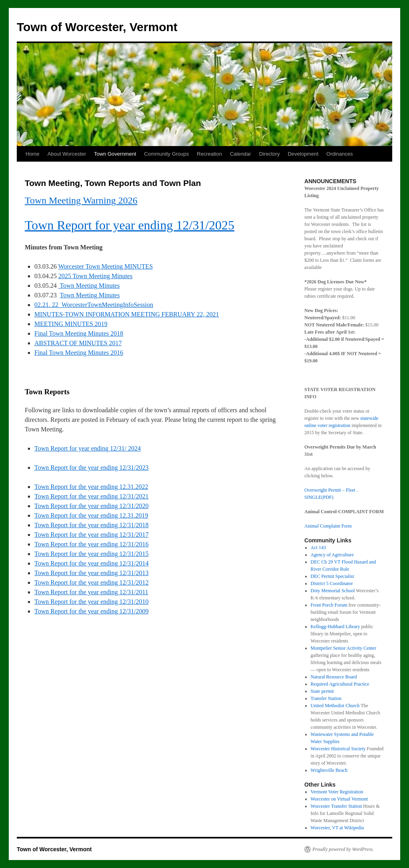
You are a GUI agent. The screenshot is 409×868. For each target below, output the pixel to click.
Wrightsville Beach (329, 770)
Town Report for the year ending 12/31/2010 (91, 602)
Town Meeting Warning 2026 (81, 200)
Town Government (115, 154)
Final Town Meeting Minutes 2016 (79, 353)
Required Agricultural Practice (340, 684)
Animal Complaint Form (328, 526)
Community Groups (167, 154)
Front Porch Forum (329, 605)
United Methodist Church (335, 706)
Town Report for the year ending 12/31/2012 (91, 582)
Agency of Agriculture (332, 555)
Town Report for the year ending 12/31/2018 (91, 525)
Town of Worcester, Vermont (97, 27)
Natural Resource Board (334, 677)
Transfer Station (326, 698)
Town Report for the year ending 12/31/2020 (91, 506)
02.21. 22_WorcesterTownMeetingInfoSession (94, 305)
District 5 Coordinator (332, 583)
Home (33, 154)
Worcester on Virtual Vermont (340, 799)
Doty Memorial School (333, 591)
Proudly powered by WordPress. (343, 849)
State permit (322, 691)
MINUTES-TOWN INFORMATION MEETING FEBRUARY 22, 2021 (127, 314)
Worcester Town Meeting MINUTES (106, 266)
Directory (269, 154)
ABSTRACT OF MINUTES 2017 (78, 343)
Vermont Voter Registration (337, 792)
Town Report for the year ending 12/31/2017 (91, 535)
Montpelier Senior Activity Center (343, 648)
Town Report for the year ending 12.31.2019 (91, 515)
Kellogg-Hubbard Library (336, 627)
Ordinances (340, 154)
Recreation (209, 154)
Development (303, 154)
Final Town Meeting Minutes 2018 (79, 333)
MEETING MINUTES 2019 (71, 324)
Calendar (241, 154)
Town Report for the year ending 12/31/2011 (91, 592)
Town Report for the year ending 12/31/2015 (91, 554)
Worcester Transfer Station (336, 806)
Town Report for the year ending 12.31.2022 (91, 487)
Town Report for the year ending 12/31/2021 (91, 496)
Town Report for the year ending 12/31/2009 (91, 611)
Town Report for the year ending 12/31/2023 (91, 468)
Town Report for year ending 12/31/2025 (130, 225)
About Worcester (67, 154)
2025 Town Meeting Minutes (95, 276)
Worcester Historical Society (338, 749)
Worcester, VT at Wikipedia (337, 828)
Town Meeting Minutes (89, 286)
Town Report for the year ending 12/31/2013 (91, 573)
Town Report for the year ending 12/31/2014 (91, 563)
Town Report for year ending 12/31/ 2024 (87, 448)
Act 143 (318, 548)
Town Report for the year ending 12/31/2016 (91, 544)
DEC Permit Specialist (333, 576)
